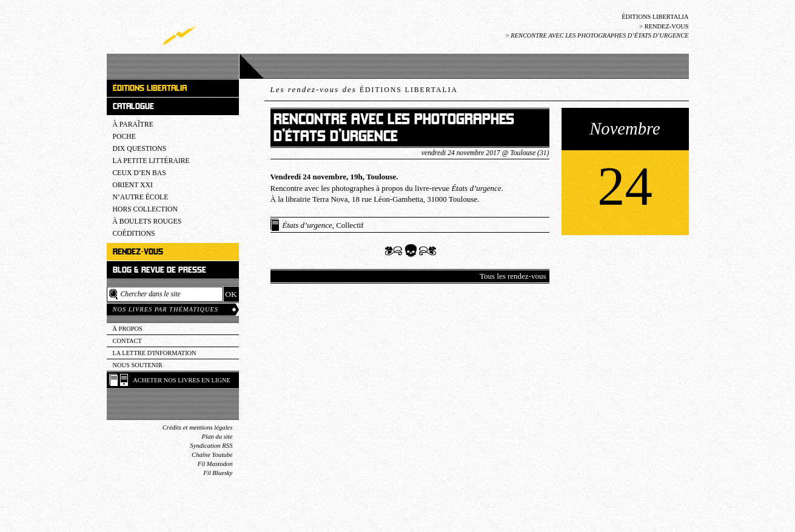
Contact (127, 341)
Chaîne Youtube (212, 455)
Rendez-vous (667, 26)
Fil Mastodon (215, 464)
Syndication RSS (211, 446)
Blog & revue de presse (159, 270)
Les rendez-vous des (364, 89)
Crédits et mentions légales (198, 427)
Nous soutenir (138, 365)
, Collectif (323, 225)
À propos (128, 329)
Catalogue (133, 106)
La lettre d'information (155, 353)
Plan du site (217, 437)
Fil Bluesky (218, 473)
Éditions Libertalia (655, 17)
